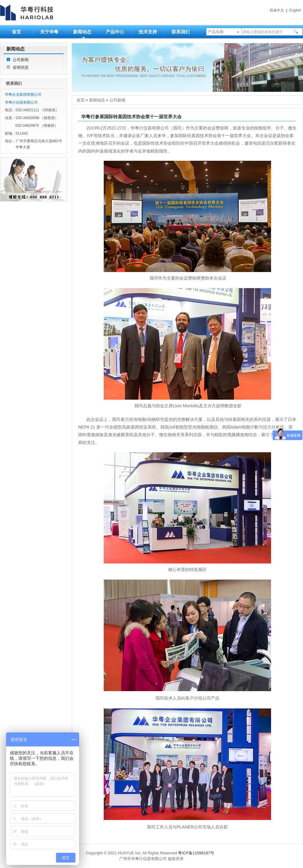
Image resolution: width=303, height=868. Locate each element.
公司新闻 (21, 60)
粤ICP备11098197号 (196, 853)
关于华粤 (49, 32)
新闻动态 (82, 32)
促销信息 (21, 67)
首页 (16, 32)
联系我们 (181, 32)
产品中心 (115, 32)
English (295, 10)
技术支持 (148, 32)
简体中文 (277, 10)
